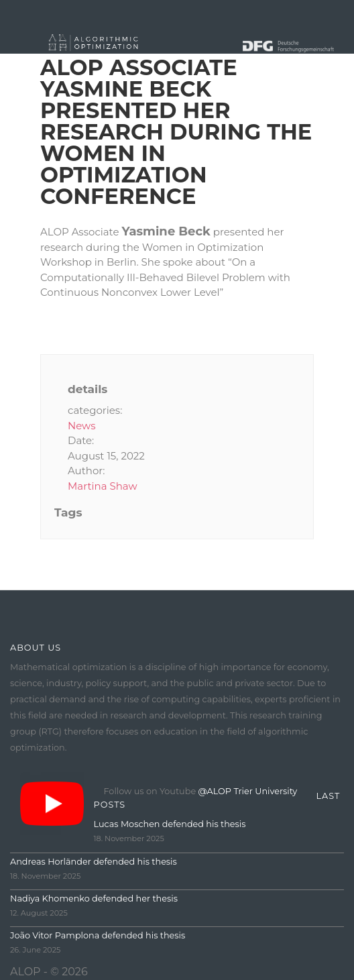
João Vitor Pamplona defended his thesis (98, 935)
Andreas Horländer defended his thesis (94, 862)
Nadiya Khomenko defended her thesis (94, 899)
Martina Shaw (103, 486)
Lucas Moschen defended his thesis (170, 824)
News (82, 426)
